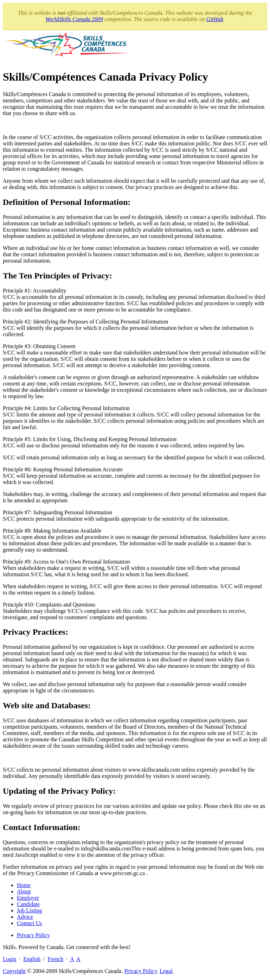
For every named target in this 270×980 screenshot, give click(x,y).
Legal (166, 971)
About (24, 891)
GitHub (215, 19)
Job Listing (30, 910)
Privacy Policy (33, 935)
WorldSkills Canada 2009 (74, 19)
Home (24, 885)
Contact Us (30, 923)
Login (9, 959)
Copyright (14, 971)
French (56, 959)
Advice (25, 917)
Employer (28, 898)
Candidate (28, 904)
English (32, 959)
